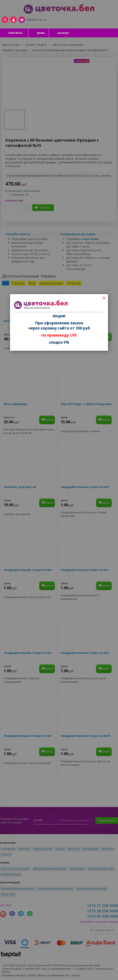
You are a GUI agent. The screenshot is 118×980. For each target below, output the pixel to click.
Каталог (63, 33)
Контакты (15, 33)
